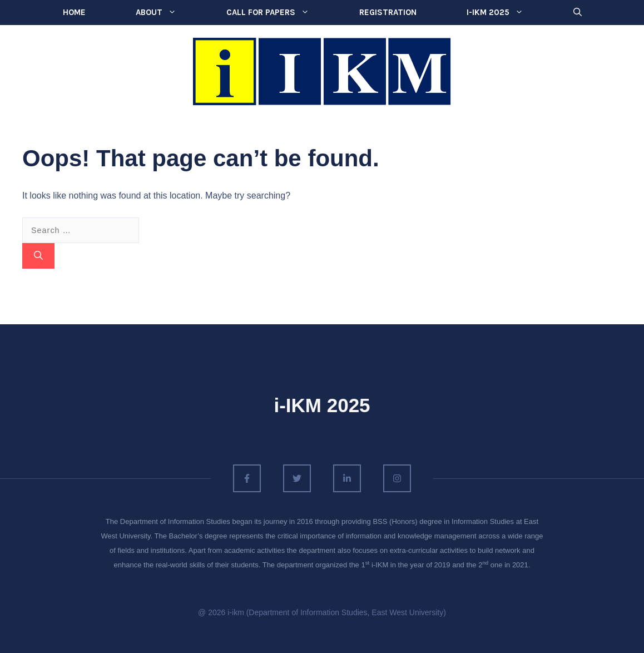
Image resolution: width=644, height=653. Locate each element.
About (169, 13)
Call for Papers (280, 13)
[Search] (38, 256)
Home (74, 12)
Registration (388, 12)
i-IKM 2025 (507, 13)
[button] (578, 13)
